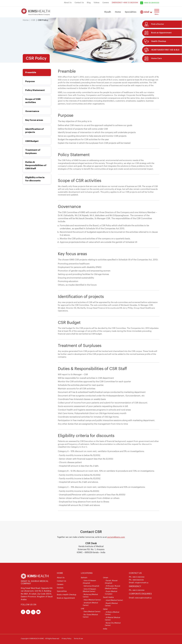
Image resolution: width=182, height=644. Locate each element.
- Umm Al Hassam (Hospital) (89, 582)
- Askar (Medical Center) (92, 600)
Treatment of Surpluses (33, 152)
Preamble (31, 72)
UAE (83, 609)
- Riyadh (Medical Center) (111, 604)
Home (118, 12)
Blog (89, 3)
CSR (33, 20)
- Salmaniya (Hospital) (91, 586)
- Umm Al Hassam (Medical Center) (89, 590)
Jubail (146, 12)
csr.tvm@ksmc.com (116, 537)
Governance (32, 111)
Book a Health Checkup (67, 595)
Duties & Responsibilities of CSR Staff (36, 165)
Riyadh (108, 12)
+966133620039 (138, 580)
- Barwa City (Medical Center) (113, 624)
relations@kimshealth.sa (143, 598)
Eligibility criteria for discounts (35, 179)
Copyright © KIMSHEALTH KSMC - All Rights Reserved (40, 639)
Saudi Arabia (108, 597)
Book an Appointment (66, 598)
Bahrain (84, 578)
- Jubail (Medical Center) (114, 600)
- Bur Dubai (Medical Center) (90, 616)
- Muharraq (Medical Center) (90, 596)
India (105, 629)
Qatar (105, 609)
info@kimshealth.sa (141, 583)
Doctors (60, 588)
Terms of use (78, 639)
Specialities (131, 12)
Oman (106, 578)
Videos (96, 3)
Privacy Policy (66, 639)
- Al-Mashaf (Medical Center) (112, 619)
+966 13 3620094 (138, 577)
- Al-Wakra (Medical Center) (112, 613)
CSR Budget (32, 141)
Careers (106, 3)
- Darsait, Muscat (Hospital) (111, 582)
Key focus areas (34, 120)
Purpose (30, 81)
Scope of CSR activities (33, 101)
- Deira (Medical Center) (92, 612)
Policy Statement (35, 90)
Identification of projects (35, 131)
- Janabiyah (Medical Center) (90, 604)
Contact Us (79, 3)
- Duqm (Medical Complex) (111, 593)
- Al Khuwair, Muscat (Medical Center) (113, 587)
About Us (68, 3)
